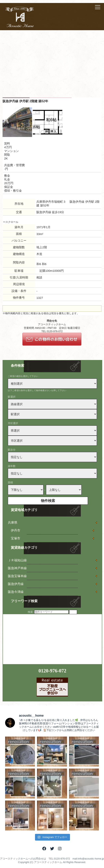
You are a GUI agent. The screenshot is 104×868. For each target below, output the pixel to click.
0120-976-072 (52, 671)
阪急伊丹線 (16, 584)
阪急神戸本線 (17, 568)
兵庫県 (13, 523)
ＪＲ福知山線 (17, 560)
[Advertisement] (52, 68)
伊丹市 (16, 530)
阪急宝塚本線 (17, 576)
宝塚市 (16, 538)
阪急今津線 (16, 592)
